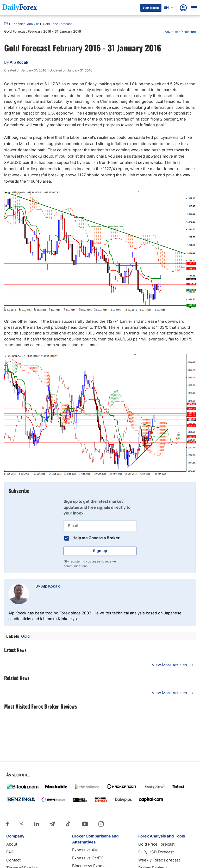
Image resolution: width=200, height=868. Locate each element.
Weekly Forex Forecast (159, 860)
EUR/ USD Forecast (156, 852)
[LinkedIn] (36, 824)
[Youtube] (85, 824)
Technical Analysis (26, 24)
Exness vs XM (85, 850)
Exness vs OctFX (87, 858)
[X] (21, 824)
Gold (25, 636)
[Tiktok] (68, 824)
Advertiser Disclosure (180, 32)
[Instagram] (101, 824)
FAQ (10, 852)
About (12, 844)
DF (6, 24)
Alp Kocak (51, 586)
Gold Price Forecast (57, 24)
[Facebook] (7, 824)
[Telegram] (52, 824)
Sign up (100, 551)
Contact (13, 860)
